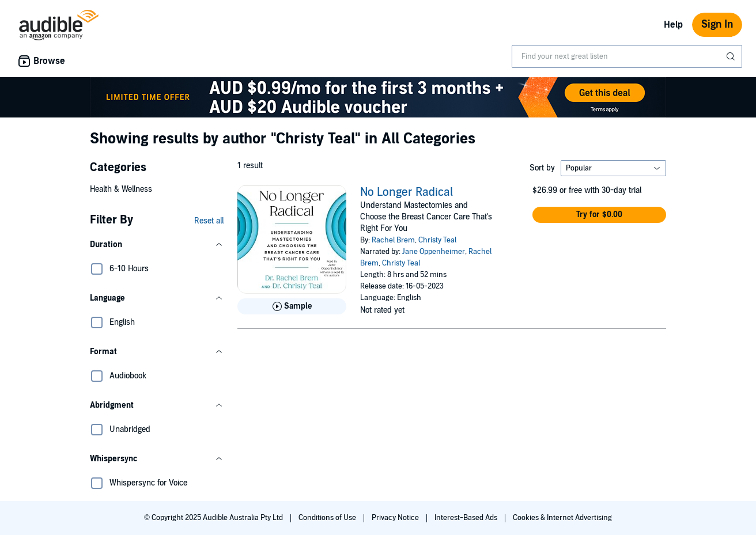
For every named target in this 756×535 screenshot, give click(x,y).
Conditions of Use (328, 518)
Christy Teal (437, 240)
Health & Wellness (121, 189)
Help (673, 25)
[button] (157, 245)
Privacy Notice (396, 518)
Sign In (717, 24)
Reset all (209, 221)
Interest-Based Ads (467, 518)
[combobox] (627, 56)
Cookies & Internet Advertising (562, 518)
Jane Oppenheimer (434, 252)
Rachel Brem (393, 240)
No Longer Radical (407, 192)
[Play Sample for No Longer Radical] (292, 306)
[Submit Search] (732, 56)
